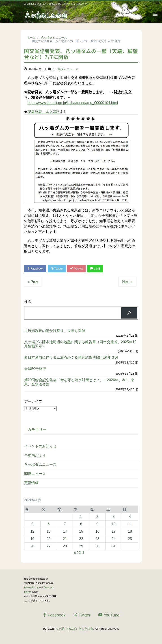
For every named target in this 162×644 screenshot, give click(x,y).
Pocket (76, 269)
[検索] (129, 313)
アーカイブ (33, 401)
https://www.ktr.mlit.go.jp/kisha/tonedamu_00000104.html (73, 103)
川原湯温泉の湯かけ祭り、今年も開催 (55, 331)
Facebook (35, 269)
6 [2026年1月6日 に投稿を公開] (49, 524)
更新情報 (31, 483)
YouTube (109, 615)
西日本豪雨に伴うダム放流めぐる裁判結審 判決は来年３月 (71, 357)
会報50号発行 (35, 369)
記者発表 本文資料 (44, 112)
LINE (95, 269)
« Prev (33, 282)
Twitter (57, 269)
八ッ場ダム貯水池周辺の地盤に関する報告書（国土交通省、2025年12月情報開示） (80, 344)
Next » (127, 282)
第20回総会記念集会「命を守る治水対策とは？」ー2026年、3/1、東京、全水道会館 (79, 382)
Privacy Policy (31, 588)
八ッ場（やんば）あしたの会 (74, 629)
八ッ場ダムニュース (65, 69)
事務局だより (35, 455)
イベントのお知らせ (40, 446)
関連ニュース (35, 474)
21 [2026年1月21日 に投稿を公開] (65, 539)
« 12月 (79, 553)
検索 (28, 302)
